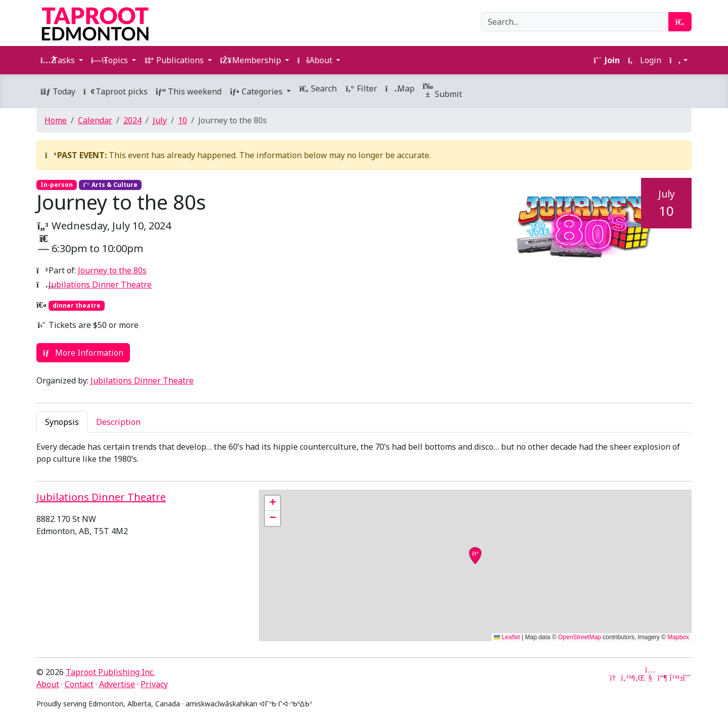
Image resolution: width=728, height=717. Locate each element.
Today (58, 91)
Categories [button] (257, 91)
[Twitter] (626, 678)
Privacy (154, 684)
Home (56, 120)
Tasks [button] (59, 60)
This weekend (189, 91)
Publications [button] (175, 60)
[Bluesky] (674, 678)
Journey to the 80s (112, 270)
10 (183, 120)
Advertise (117, 684)
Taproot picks (116, 91)
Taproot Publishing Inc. (110, 672)
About (48, 684)
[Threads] (687, 678)
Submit (442, 91)
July (160, 120)
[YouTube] (650, 678)
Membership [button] (252, 60)
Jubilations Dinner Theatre (100, 284)
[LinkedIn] (638, 678)
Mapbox (678, 637)
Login (645, 60)
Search (318, 88)
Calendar (95, 120)
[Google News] (614, 678)
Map (400, 88)
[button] (678, 60)
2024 (132, 120)
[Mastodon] (662, 678)
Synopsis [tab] (62, 422)
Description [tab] (118, 422)
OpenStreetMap (580, 637)
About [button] (316, 60)
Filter (361, 88)
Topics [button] (110, 60)
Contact (79, 684)
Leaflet (507, 637)
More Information (83, 353)
